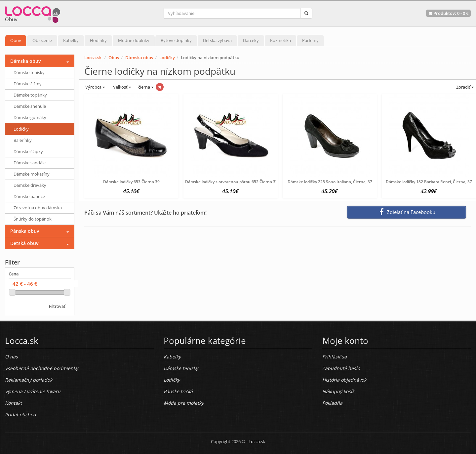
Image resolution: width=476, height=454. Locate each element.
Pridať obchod (20, 414)
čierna (146, 87)
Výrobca (95, 87)
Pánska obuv (25, 231)
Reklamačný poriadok (29, 380)
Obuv (16, 40)
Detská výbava (217, 40)
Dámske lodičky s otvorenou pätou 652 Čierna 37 (231, 182)
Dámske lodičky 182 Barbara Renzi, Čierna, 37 (429, 182)
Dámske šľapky (28, 151)
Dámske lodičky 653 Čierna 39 (131, 182)
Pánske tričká (178, 391)
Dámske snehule (30, 106)
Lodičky (167, 58)
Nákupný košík (338, 391)
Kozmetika (280, 40)
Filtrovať (57, 306)
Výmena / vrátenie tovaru (33, 391)
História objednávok (344, 380)
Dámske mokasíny (32, 174)
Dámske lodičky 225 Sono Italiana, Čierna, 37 (330, 182)
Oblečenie (42, 40)
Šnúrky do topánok (33, 219)
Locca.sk (93, 58)
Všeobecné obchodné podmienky (41, 368)
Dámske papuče (29, 196)
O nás (11, 357)
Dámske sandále (30, 163)
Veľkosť (122, 87)
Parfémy (310, 40)
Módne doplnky (134, 40)
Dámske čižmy (28, 84)
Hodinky (98, 40)
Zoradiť (465, 87)
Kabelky (71, 40)
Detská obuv (24, 243)
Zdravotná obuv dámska (38, 208)
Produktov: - (448, 13)
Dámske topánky (30, 95)
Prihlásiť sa (335, 357)
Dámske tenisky (29, 72)
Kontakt (13, 403)
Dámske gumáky (30, 117)
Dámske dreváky (30, 185)
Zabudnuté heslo (341, 368)
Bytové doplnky (176, 40)
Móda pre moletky (184, 403)
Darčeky (251, 40)
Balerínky (23, 140)
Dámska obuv (139, 58)
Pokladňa (332, 403)
